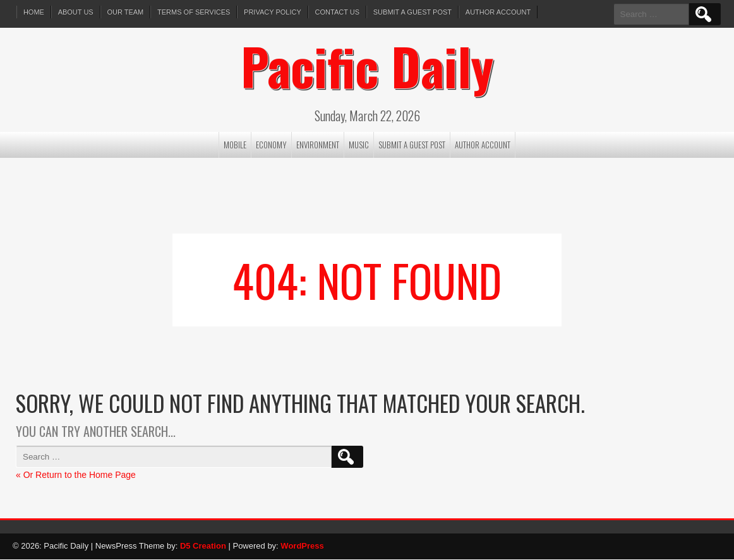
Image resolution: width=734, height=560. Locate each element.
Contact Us (338, 12)
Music (359, 145)
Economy (271, 145)
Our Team (126, 12)
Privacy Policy (273, 12)
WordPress (302, 546)
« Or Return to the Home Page (76, 475)
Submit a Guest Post (413, 12)
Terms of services (194, 12)
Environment (318, 145)
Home (34, 12)
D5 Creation (203, 546)
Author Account (499, 12)
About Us (76, 12)
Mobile (235, 145)
